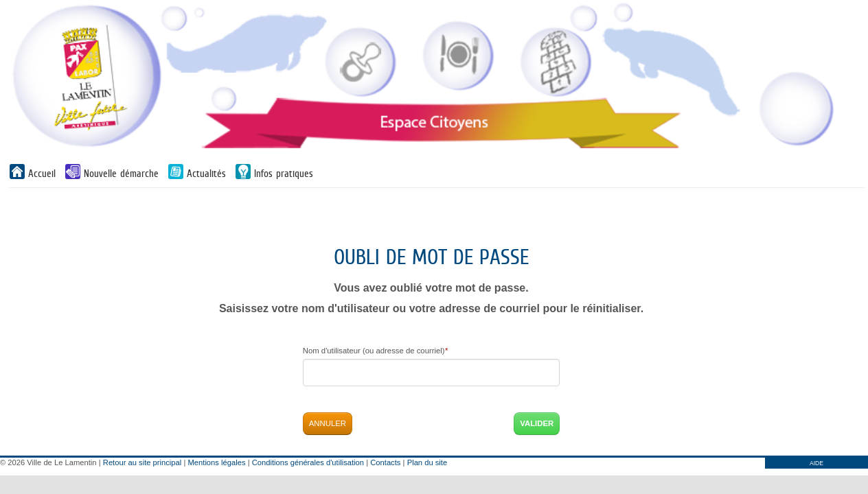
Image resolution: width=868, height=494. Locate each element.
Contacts (385, 462)
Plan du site (427, 462)
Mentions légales (217, 462)
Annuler (328, 423)
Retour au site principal (142, 462)
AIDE (816, 463)
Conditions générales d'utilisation (308, 462)
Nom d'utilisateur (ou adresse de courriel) (375, 351)
